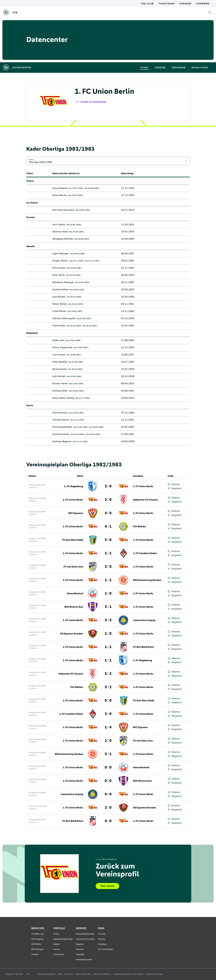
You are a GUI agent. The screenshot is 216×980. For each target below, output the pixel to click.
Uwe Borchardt (61, 420)
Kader (31, 160)
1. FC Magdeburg (74, 486)
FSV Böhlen (139, 527)
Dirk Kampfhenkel (62, 427)
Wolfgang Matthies (63, 239)
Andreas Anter (60, 391)
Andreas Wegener (62, 441)
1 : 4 (108, 727)
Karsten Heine (60, 384)
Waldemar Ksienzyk (63, 282)
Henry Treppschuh (62, 347)
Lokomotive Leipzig (144, 620)
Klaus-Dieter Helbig (63, 398)
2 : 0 (108, 486)
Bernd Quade (60, 369)
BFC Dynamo (76, 513)
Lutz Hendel (59, 376)
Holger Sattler (60, 261)
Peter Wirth (59, 275)
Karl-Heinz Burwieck (63, 210)
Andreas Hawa (60, 232)
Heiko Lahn (58, 340)
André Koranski (61, 434)
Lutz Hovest (59, 355)
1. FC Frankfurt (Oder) (145, 553)
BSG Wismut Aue (74, 607)
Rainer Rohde (60, 304)
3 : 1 (108, 607)
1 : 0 (108, 593)
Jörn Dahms (59, 225)
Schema (174, 484)
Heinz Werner (60, 195)
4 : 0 (108, 513)
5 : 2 (108, 674)
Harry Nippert (60, 188)
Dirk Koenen (59, 268)
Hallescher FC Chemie (145, 500)
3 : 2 (108, 620)
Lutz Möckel (59, 297)
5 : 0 (108, 540)
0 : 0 (108, 701)
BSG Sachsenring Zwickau (147, 580)
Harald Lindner (60, 290)
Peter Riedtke (60, 362)
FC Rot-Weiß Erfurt (143, 647)
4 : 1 (108, 527)
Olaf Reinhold (60, 413)
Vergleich (175, 488)
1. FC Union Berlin (143, 486)
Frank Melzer (59, 311)
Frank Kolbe (59, 326)
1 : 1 (108, 553)
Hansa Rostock (75, 593)
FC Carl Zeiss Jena (73, 567)
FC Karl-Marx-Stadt (73, 540)
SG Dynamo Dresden (72, 634)
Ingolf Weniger (61, 254)
